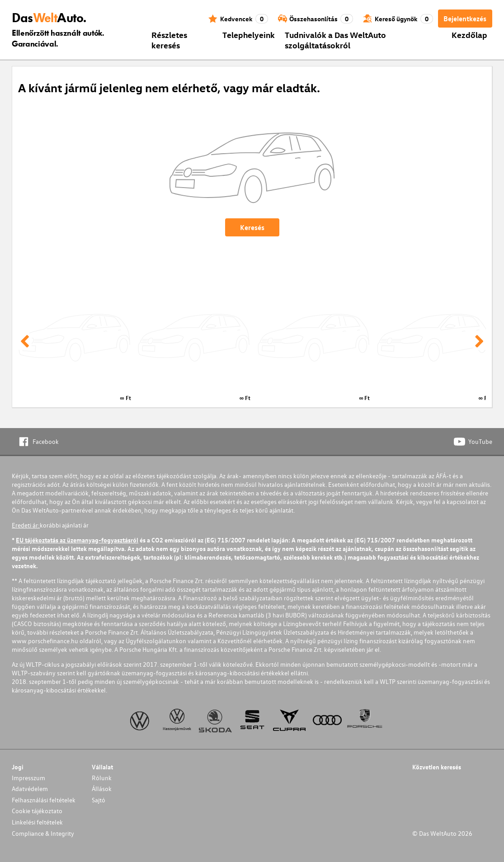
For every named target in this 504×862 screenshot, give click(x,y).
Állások (102, 789)
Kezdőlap (469, 35)
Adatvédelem (30, 789)
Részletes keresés (169, 40)
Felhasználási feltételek (44, 800)
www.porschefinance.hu (45, 641)
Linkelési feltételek (37, 822)
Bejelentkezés (465, 19)
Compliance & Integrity (43, 833)
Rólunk (102, 778)
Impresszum (28, 778)
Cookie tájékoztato (37, 811)
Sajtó (99, 800)
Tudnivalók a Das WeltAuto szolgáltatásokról (335, 40)
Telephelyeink (249, 35)
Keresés (252, 227)
